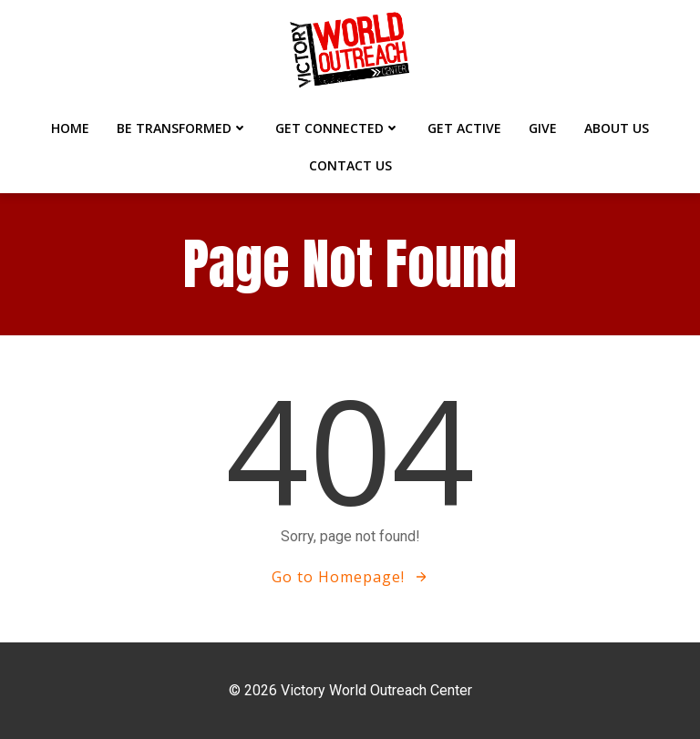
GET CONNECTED (338, 128)
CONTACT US (350, 165)
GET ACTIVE (464, 128)
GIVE (543, 128)
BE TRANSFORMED (182, 128)
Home (70, 128)
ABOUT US (617, 128)
